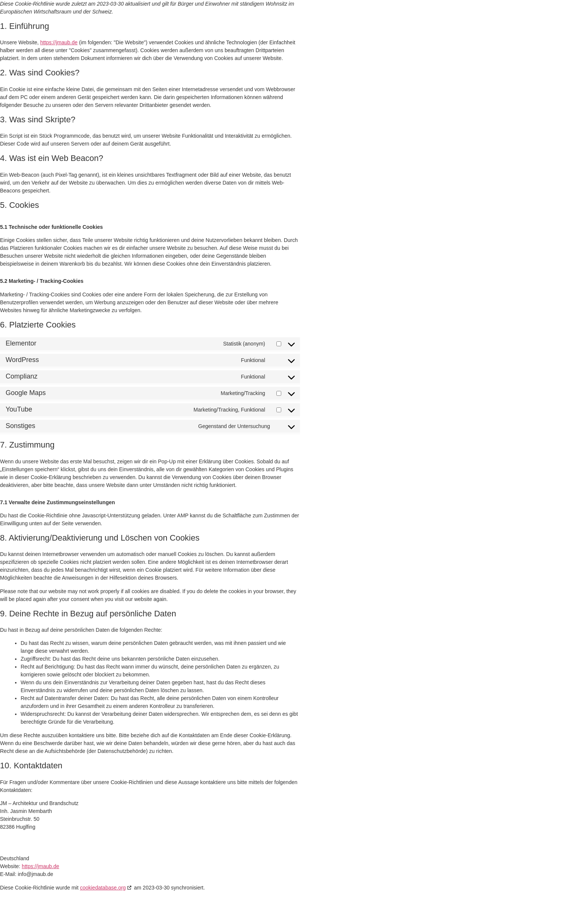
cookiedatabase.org (103, 888)
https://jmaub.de (59, 42)
